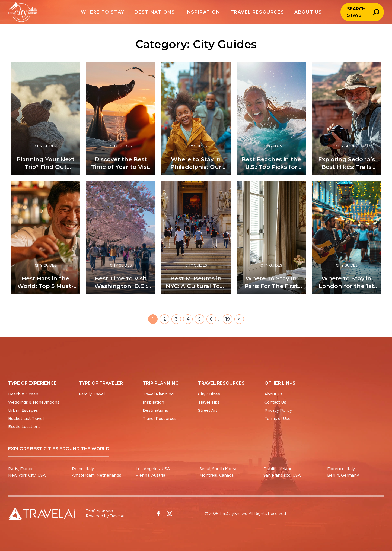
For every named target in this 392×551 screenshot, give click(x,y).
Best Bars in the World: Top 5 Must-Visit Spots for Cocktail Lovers (45, 282)
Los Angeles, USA (153, 469)
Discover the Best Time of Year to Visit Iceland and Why (121, 163)
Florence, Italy (341, 469)
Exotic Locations (24, 427)
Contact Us (275, 402)
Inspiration (153, 402)
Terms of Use (278, 419)
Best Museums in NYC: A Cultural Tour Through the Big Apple (196, 282)
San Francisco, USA (282, 475)
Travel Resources (160, 419)
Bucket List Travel (26, 419)
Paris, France (21, 469)
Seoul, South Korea (218, 469)
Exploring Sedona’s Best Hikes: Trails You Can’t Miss (347, 163)
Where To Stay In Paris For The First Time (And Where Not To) (271, 282)
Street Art (208, 410)
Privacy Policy (278, 410)
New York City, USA (27, 475)
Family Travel (92, 394)
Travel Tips (209, 402)
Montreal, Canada (216, 475)
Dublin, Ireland (278, 469)
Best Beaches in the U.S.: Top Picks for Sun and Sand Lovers (271, 163)
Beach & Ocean (23, 394)
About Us (274, 394)
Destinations (155, 410)
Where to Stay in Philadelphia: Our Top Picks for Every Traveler (196, 163)
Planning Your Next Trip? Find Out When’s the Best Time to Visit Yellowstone (46, 163)
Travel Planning (158, 394)
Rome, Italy (83, 469)
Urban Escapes (23, 410)
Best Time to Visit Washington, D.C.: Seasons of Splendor (121, 282)
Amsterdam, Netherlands (97, 475)
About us (300, 12)
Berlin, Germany (343, 475)
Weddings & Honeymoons (34, 402)
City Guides (45, 146)
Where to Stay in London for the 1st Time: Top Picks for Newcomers (347, 282)
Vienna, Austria (150, 475)
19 (228, 319)
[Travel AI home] (41, 514)
